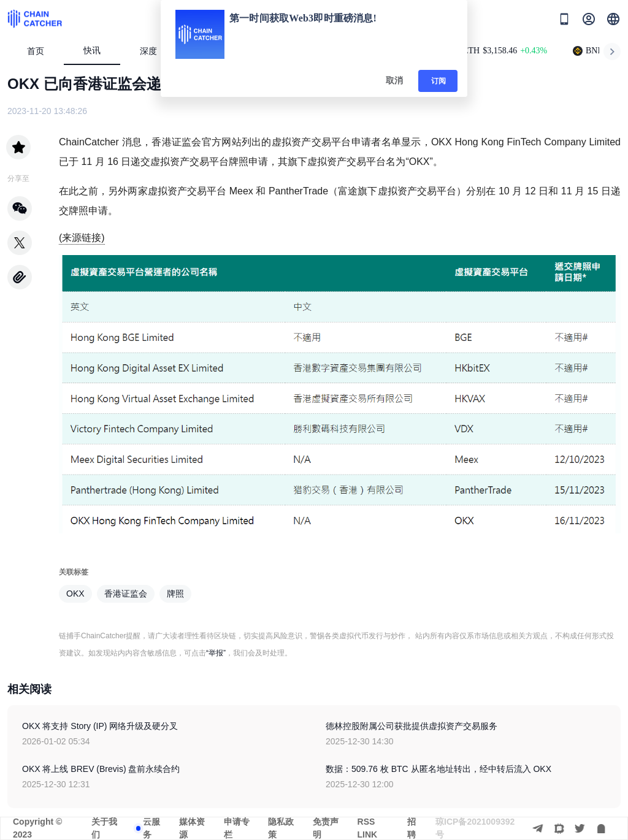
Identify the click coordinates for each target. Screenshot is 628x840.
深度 (154, 51)
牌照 (175, 594)
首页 (36, 51)
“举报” (216, 653)
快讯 (92, 51)
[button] (613, 19)
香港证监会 (126, 594)
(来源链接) (82, 238)
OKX (75, 594)
